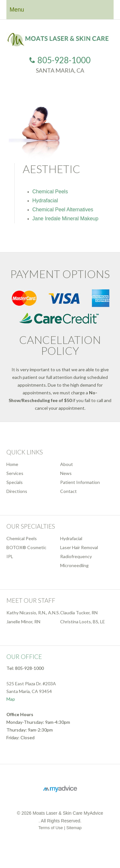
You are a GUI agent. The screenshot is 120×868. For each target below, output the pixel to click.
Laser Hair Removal (79, 547)
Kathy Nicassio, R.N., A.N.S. (33, 613)
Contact (68, 491)
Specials (15, 482)
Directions (17, 491)
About (67, 464)
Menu (17, 10)
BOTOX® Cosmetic (26, 547)
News (66, 473)
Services (15, 473)
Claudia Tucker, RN (79, 613)
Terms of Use (51, 828)
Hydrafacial (45, 201)
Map (11, 699)
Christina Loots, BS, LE (83, 622)
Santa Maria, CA (60, 70)
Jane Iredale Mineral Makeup (65, 219)
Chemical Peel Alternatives (63, 210)
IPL (10, 556)
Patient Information (80, 482)
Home (12, 464)
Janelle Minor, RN (23, 622)
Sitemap (74, 828)
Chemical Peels (50, 192)
